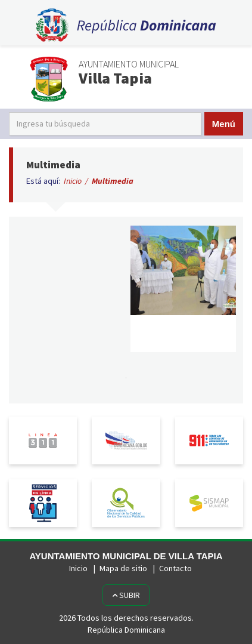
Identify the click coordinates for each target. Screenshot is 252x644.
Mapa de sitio (123, 568)
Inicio (73, 181)
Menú (224, 124)
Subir (126, 595)
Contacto (175, 568)
